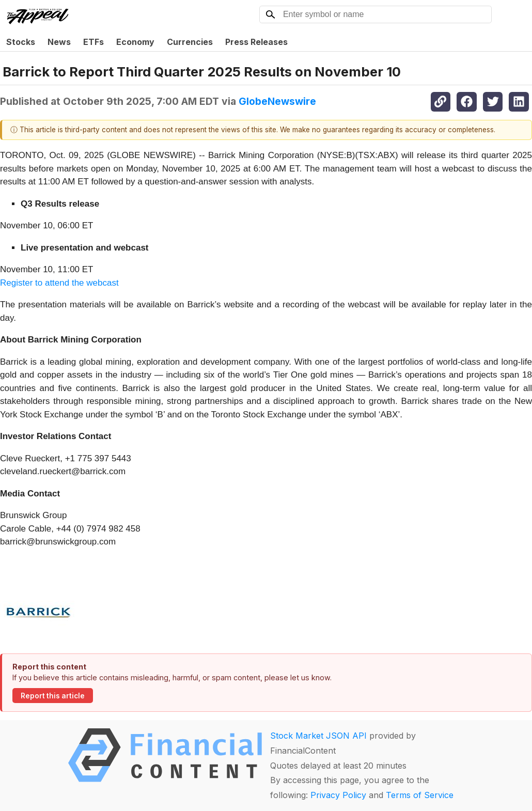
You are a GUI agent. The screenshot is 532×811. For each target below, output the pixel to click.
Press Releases (256, 42)
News (59, 42)
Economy (135, 42)
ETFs (93, 42)
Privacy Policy (338, 795)
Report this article (53, 696)
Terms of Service (420, 795)
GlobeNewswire (277, 101)
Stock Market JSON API (318, 736)
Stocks (21, 42)
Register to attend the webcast (59, 283)
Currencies (190, 42)
